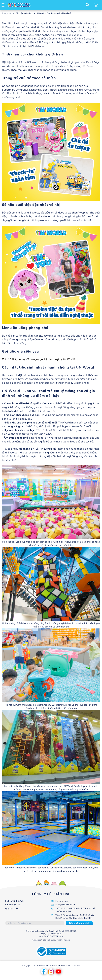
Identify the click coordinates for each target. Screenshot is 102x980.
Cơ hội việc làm (13, 905)
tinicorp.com (62, 901)
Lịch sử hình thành (15, 901)
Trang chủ (7, 13)
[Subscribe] (79, 923)
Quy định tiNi (12, 908)
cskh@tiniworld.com (66, 905)
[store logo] (19, 5)
